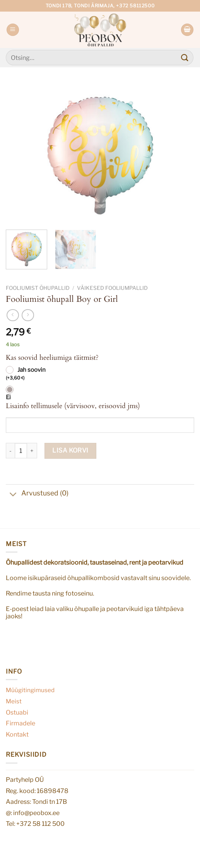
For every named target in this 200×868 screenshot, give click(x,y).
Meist (14, 701)
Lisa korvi (70, 450)
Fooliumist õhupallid (38, 288)
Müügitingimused (30, 690)
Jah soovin (26, 374)
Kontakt (17, 734)
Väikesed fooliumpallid (112, 288)
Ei (8, 397)
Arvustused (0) (37, 494)
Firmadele (21, 723)
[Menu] (13, 30)
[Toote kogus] (21, 451)
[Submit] (185, 57)
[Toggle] (13, 495)
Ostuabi (17, 712)
